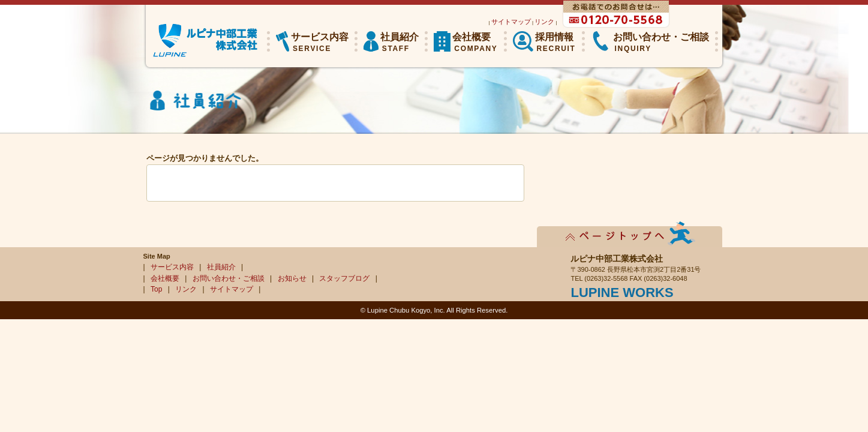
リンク (544, 22)
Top (156, 289)
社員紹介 (221, 267)
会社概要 (165, 278)
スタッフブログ (344, 278)
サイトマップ (511, 22)
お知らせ (292, 278)
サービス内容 (172, 267)
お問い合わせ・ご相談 (229, 278)
